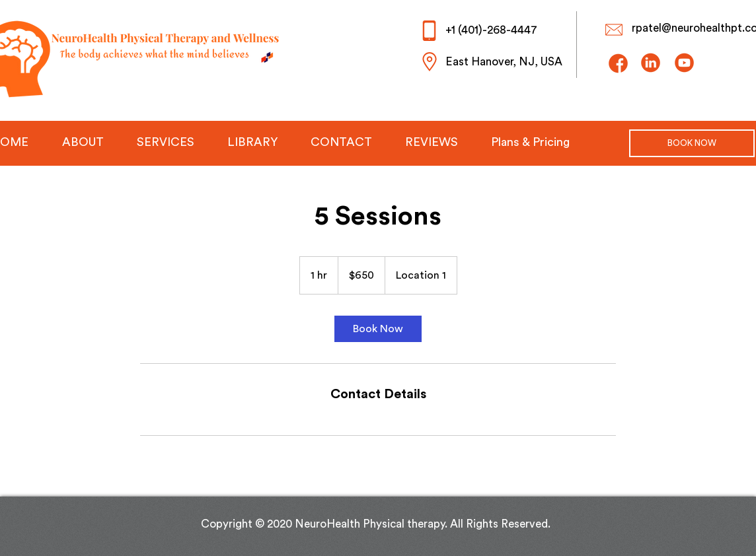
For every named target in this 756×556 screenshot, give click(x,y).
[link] (378, 329)
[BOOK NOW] (692, 143)
